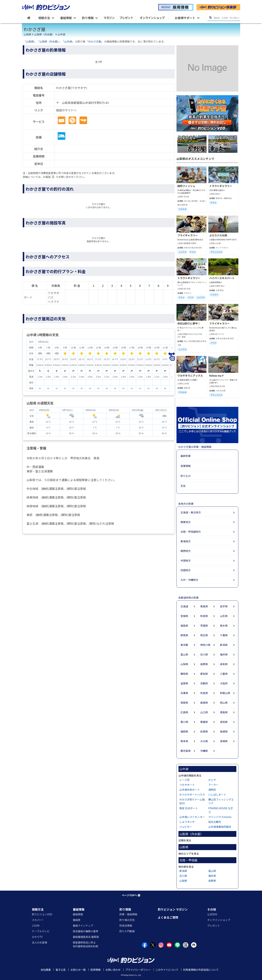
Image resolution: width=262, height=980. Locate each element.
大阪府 (224, 683)
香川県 (184, 722)
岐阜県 (224, 664)
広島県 (184, 712)
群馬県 (184, 635)
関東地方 (186, 522)
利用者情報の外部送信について (201, 970)
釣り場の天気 (127, 920)
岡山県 (224, 703)
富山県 (184, 654)
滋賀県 (184, 683)
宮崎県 (224, 741)
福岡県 (184, 731)
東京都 (184, 645)
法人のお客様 (39, 942)
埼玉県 (204, 635)
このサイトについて (167, 970)
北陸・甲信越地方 (191, 532)
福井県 (224, 654)
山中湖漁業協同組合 (220, 827)
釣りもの (186, 476)
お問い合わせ (113, 970)
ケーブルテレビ (41, 931)
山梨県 (27, 34)
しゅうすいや (187, 822)
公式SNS (212, 914)
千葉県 (224, 635)
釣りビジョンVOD (42, 914)
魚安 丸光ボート (189, 808)
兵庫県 (184, 693)
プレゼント (214, 925)
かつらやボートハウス (192, 795)
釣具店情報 (126, 925)
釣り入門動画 (127, 931)
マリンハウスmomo (220, 817)
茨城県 (204, 626)
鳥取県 (184, 703)
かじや (212, 780)
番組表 (77, 920)
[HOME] (29, 18)
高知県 (224, 722)
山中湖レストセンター (192, 817)
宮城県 (184, 616)
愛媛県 (204, 722)
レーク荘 (184, 780)
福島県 (184, 626)
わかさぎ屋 (95, 41)
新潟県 (224, 645)
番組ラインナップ (83, 925)
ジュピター (186, 827)
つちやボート (187, 785)
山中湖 (61, 34)
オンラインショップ (219, 920)
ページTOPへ (131, 895)
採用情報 (96, 970)
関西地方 (186, 551)
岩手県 (224, 606)
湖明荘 (212, 790)
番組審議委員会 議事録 (86, 937)
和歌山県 (225, 693)
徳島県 (224, 712)
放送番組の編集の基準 (86, 931)
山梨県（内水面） (44, 34)
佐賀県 (204, 731)
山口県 (204, 712)
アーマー (213, 785)
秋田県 (204, 616)
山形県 (224, 616)
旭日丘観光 (215, 822)
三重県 (224, 674)
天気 (183, 486)
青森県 (204, 606)
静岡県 (184, 674)
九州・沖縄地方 (189, 580)
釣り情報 (125, 909)
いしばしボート (217, 795)
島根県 (204, 703)
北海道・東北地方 (191, 512)
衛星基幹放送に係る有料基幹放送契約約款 (86, 944)
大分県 (204, 741)
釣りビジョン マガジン (173, 909)
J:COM (36, 925)
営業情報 (186, 466)
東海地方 (186, 541)
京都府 (204, 683)
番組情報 (79, 909)
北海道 (184, 606)
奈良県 (204, 693)
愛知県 (204, 674)
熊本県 (184, 741)
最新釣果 (186, 456)
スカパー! (37, 920)
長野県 (204, 664)
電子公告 (61, 970)
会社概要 (46, 970)
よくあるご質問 (168, 917)
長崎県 (224, 731)
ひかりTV (37, 937)
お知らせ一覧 (78, 970)
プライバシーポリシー (138, 970)
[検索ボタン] (210, 18)
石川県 (204, 654)
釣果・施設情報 (128, 914)
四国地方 (186, 570)
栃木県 (224, 626)
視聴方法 (38, 909)
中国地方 (186, 560)
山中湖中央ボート (190, 790)
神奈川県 (205, 645)
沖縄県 (204, 751)
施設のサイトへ (66, 110)
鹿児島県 (186, 751)
